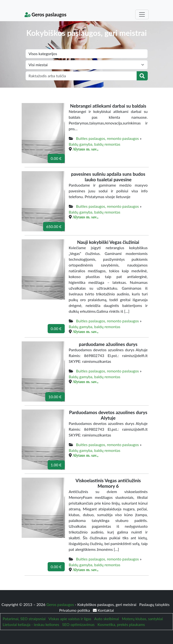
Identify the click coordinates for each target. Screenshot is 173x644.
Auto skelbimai (106, 619)
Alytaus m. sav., (86, 149)
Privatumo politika (75, 610)
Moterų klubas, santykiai (142, 619)
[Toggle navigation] (142, 14)
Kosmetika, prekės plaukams (121, 624)
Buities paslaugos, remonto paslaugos (107, 138)
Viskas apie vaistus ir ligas (70, 619)
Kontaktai (103, 610)
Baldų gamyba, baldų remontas (95, 144)
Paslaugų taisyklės (154, 604)
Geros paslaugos (46, 14)
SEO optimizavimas (78, 624)
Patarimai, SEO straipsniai (24, 619)
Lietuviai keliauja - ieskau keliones (31, 624)
